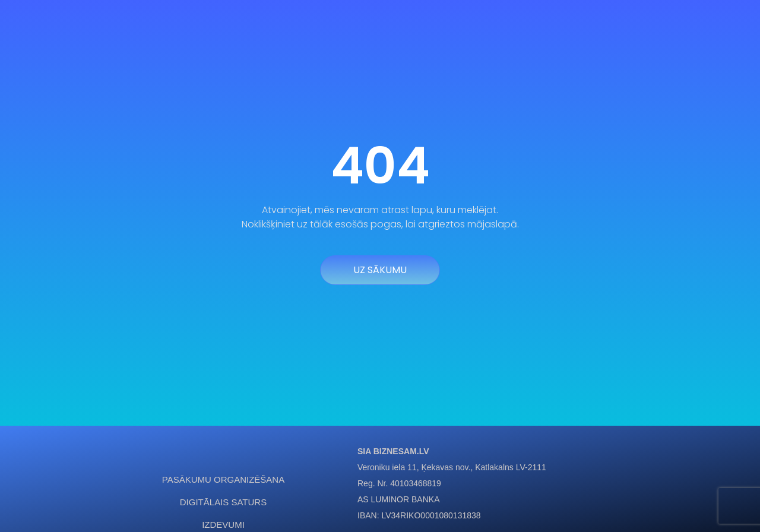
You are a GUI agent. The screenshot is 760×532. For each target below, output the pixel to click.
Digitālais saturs (223, 502)
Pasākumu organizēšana (223, 479)
